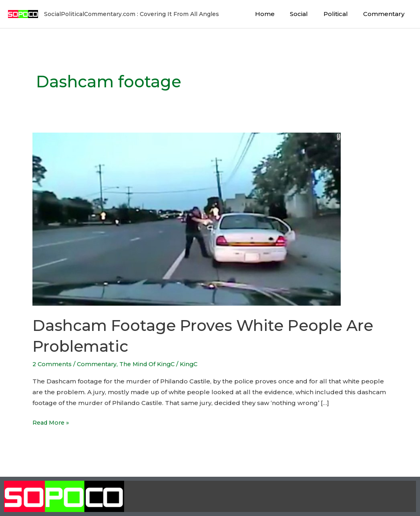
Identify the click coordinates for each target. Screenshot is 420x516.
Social (307, 14)
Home (276, 14)
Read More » (52, 422)
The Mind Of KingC (151, 364)
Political (341, 14)
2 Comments (53, 364)
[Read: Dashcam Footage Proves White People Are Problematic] (187, 219)
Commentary (385, 14)
